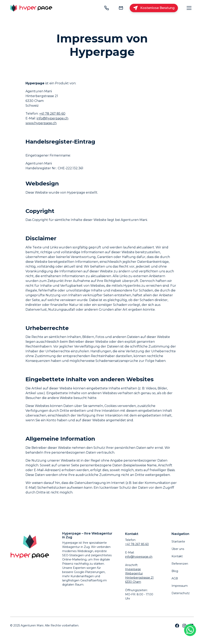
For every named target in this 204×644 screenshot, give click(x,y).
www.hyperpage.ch (41, 123)
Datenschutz (181, 593)
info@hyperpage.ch (52, 118)
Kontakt (177, 556)
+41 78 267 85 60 (52, 114)
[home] (31, 8)
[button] (189, 8)
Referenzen (180, 564)
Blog (175, 571)
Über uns (178, 549)
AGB (175, 578)
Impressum (180, 586)
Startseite (178, 542)
